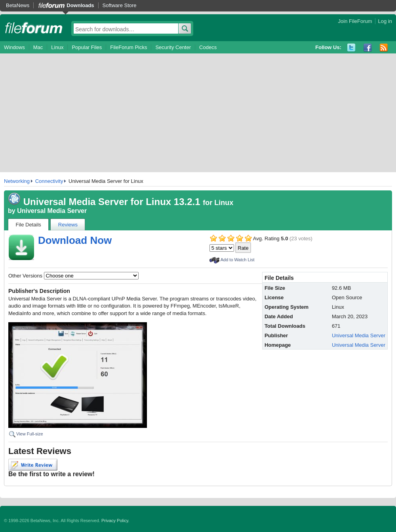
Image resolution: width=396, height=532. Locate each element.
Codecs (208, 47)
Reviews (68, 225)
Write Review (33, 465)
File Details (29, 225)
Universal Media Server (52, 211)
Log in (385, 21)
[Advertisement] (198, 113)
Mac (38, 47)
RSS (384, 48)
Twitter (351, 48)
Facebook (368, 48)
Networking (17, 181)
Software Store (120, 5)
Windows (14, 47)
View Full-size (30, 434)
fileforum (34, 28)
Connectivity (49, 181)
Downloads (80, 5)
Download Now (75, 240)
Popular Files (87, 47)
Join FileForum (355, 21)
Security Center (173, 47)
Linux (57, 47)
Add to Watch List (238, 260)
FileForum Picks (129, 47)
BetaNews (18, 5)
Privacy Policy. (115, 521)
